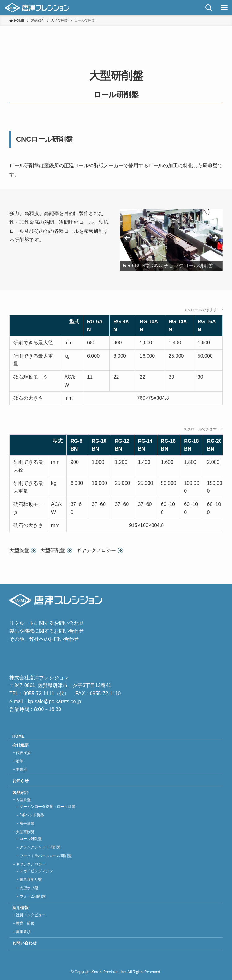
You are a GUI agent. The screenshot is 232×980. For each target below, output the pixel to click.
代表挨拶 (23, 753)
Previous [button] (127, 238)
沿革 (20, 761)
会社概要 (20, 745)
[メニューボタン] (224, 8)
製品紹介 (20, 793)
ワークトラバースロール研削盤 (46, 856)
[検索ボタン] (209, 8)
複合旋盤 (27, 824)
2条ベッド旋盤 (32, 815)
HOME (18, 736)
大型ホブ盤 (29, 888)
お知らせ (20, 781)
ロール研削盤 (31, 839)
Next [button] (215, 238)
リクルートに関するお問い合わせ (47, 623)
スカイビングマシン (36, 871)
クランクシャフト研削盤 (40, 847)
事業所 (21, 769)
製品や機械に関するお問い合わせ (47, 631)
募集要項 (23, 932)
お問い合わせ (25, 943)
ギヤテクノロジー (31, 864)
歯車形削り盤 (31, 879)
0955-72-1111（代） (46, 693)
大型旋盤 (23, 800)
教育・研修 (25, 923)
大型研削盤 (25, 832)
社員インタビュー (31, 915)
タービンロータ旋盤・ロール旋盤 (47, 807)
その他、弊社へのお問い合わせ (44, 639)
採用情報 (20, 908)
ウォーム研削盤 (33, 896)
